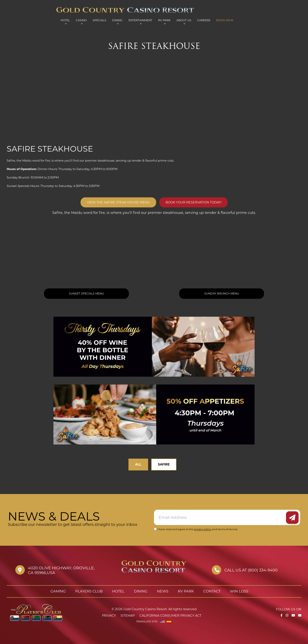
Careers (204, 20)
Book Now (225, 20)
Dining (117, 20)
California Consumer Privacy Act (170, 616)
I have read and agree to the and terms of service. (198, 529)
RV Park (164, 20)
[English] (163, 622)
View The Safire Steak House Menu (118, 202)
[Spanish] (169, 622)
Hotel (65, 20)
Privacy (109, 616)
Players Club (89, 591)
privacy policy (203, 529)
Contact (212, 591)
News (163, 591)
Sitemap (128, 616)
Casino (81, 20)
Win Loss (239, 591)
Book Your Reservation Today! (193, 202)
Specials (99, 20)
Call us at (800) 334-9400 (251, 570)
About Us (184, 20)
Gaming (58, 591)
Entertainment (140, 20)
